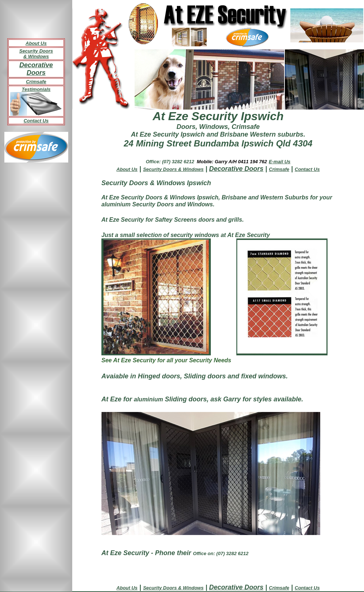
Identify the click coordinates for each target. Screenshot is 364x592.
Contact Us (36, 121)
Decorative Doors (36, 69)
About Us (36, 43)
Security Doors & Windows (36, 54)
